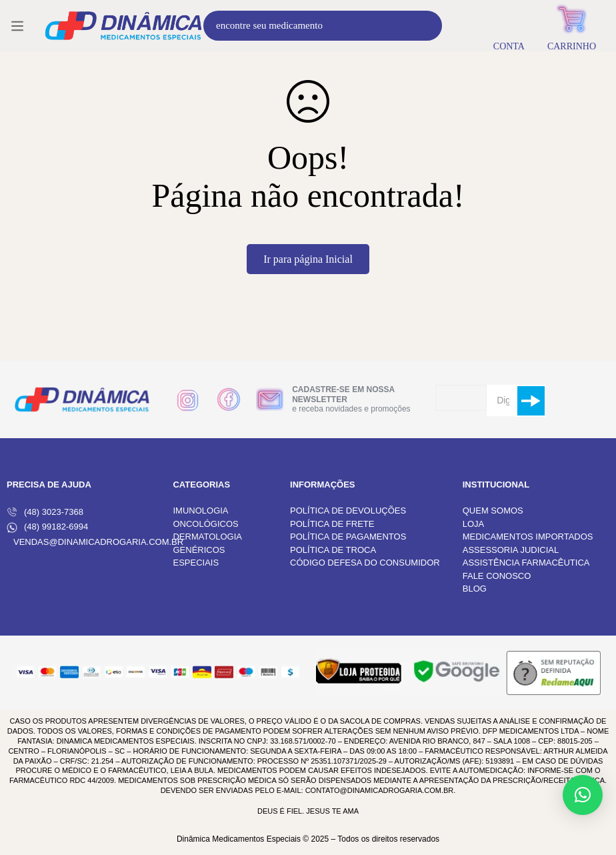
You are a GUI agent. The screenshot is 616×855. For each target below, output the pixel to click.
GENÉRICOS (199, 550)
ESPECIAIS (196, 563)
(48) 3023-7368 (45, 512)
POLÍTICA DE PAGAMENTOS (348, 537)
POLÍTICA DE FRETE (332, 524)
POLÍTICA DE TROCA (333, 550)
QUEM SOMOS (493, 511)
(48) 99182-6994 (47, 527)
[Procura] (427, 26)
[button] (583, 795)
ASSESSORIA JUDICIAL (511, 550)
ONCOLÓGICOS (205, 524)
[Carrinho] (572, 26)
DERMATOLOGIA (207, 537)
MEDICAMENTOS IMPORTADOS (528, 537)
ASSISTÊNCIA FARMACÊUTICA (526, 563)
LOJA (474, 524)
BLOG (475, 589)
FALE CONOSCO (497, 576)
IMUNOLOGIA (200, 511)
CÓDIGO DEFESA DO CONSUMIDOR (365, 563)
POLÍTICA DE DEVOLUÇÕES (348, 511)
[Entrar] (509, 26)
